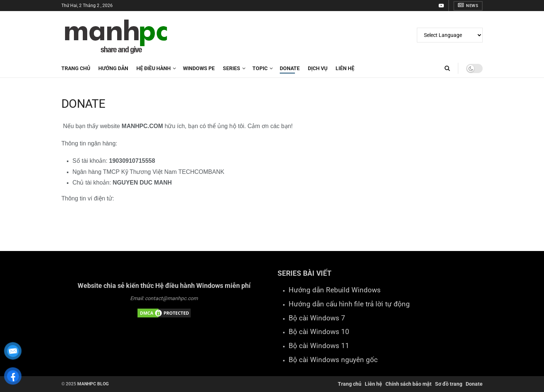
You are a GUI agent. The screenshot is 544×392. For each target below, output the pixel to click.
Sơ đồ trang (449, 384)
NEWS (468, 5)
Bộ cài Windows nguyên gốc (333, 360)
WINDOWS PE (199, 68)
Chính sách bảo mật (409, 384)
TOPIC (260, 68)
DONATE (290, 68)
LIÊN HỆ (345, 68)
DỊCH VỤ (318, 68)
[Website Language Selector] (450, 35)
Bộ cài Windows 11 (319, 346)
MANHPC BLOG (93, 384)
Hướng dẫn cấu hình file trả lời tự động (349, 304)
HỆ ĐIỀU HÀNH (154, 68)
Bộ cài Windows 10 (319, 332)
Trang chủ (76, 68)
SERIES (232, 68)
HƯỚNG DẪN (113, 68)
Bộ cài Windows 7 (317, 318)
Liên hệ (373, 384)
